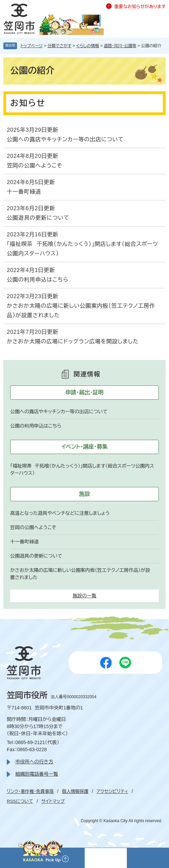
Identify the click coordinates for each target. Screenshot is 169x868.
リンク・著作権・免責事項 (30, 791)
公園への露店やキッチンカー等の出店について (65, 139)
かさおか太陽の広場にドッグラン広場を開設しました (73, 341)
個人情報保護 (75, 791)
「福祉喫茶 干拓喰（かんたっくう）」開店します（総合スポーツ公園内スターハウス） (82, 249)
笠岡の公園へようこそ (35, 166)
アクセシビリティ (112, 791)
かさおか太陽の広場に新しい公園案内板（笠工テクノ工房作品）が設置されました (81, 311)
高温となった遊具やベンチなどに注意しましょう (60, 513)
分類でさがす (59, 46)
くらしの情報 (88, 46)
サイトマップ (53, 801)
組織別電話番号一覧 (37, 774)
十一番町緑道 (24, 192)
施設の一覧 (85, 596)
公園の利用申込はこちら (38, 280)
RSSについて (20, 801)
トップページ (32, 46)
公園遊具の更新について (38, 218)
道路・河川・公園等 (120, 46)
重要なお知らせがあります (140, 7)
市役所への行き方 (34, 762)
